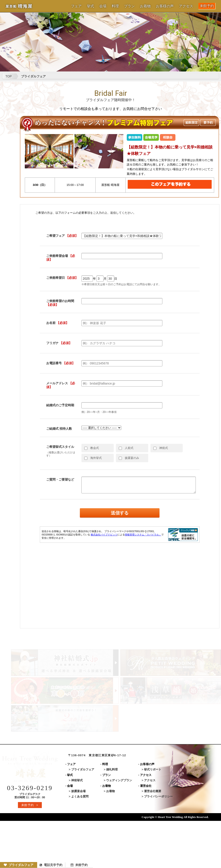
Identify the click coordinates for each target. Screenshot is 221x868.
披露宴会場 (78, 791)
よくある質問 (80, 796)
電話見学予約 (51, 865)
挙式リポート (153, 769)
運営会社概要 (153, 791)
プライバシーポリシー (158, 796)
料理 (115, 6)
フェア (76, 6)
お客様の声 (165, 6)
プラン (129, 6)
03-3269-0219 (30, 788)
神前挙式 (77, 780)
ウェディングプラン (119, 780)
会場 (103, 6)
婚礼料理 (112, 769)
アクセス (186, 6)
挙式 (90, 6)
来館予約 (207, 6)
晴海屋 (19, 6)
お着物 (145, 6)
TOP (9, 76)
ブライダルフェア (19, 865)
